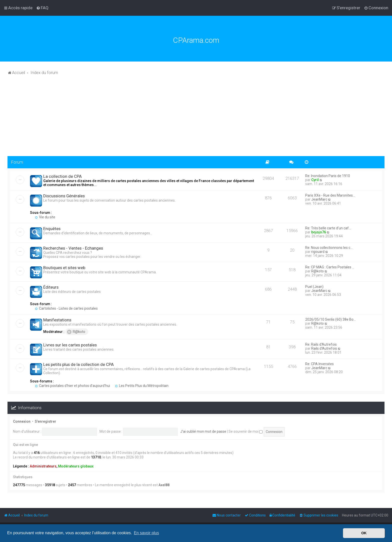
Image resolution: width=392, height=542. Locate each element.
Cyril (315, 180)
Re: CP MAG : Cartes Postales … (330, 267)
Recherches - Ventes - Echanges (73, 248)
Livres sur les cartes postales (70, 345)
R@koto (317, 271)
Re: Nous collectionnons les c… (329, 248)
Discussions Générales (64, 196)
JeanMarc (319, 199)
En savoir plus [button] (146, 533)
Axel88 (164, 485)
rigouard (318, 252)
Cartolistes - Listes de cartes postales (66, 308)
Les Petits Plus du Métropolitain (142, 386)
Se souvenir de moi (245, 431)
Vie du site (45, 217)
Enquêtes (52, 229)
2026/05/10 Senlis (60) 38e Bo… (330, 319)
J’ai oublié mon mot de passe (203, 431)
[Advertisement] (196, 119)
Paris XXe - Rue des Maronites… (330, 195)
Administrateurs (43, 466)
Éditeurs (51, 287)
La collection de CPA (62, 176)
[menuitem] (42, 8)
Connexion (22, 421)
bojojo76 (319, 232)
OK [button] (364, 533)
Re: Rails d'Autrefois (321, 344)
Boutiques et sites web (64, 268)
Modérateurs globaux (76, 466)
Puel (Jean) (314, 287)
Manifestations (57, 320)
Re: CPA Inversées (319, 364)
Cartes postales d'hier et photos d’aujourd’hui (72, 386)
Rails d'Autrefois (324, 348)
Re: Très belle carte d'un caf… (328, 228)
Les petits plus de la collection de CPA (78, 364)
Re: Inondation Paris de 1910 (328, 176)
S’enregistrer (45, 421)
